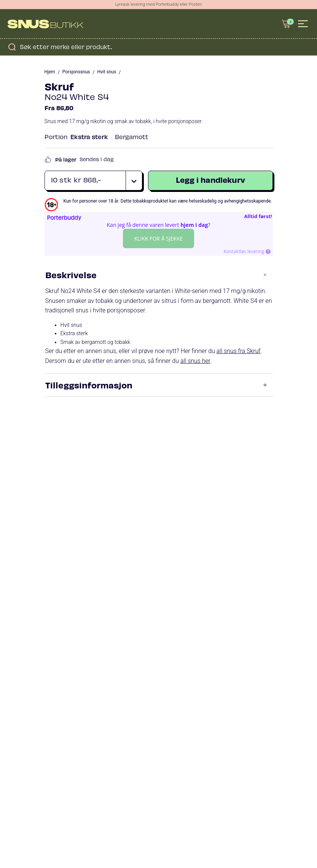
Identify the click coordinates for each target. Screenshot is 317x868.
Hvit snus (107, 73)
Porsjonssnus (76, 73)
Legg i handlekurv (210, 180)
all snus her (195, 362)
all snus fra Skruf (239, 352)
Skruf (59, 86)
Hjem (50, 73)
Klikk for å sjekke (159, 239)
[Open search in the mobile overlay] (158, 48)
